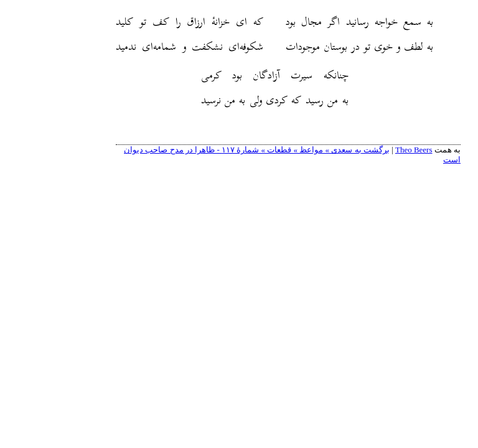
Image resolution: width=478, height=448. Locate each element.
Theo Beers (365, 150)
